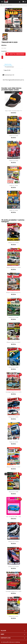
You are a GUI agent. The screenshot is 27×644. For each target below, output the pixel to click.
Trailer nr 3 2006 (13, 442)
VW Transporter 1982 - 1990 (14, 517)
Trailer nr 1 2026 (13, 186)
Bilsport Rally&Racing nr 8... (13, 292)
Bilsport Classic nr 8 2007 (13, 342)
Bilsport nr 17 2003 (13, 542)
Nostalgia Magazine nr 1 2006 (14, 591)
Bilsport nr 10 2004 (14, 243)
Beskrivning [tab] (8, 64)
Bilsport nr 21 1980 (13, 317)
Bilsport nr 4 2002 (13, 367)
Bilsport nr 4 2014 (13, 616)
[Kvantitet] (3, 54)
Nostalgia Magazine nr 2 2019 (13, 392)
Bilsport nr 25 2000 (14, 567)
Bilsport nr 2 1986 (14, 492)
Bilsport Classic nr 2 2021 (13, 467)
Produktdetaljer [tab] (9, 67)
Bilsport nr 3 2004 (13, 417)
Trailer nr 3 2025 (13, 210)
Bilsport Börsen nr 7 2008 (14, 267)
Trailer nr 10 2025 (14, 161)
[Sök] (13, 5)
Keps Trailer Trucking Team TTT (14, 111)
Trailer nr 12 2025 (13, 136)
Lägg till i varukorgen (16, 54)
